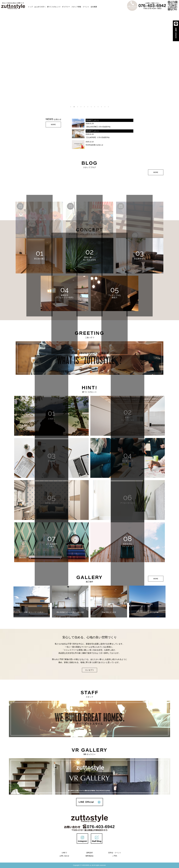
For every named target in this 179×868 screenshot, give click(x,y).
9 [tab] (98, 107)
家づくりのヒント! (54, 7)
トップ (30, 7)
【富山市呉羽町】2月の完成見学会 (98, 127)
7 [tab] (91, 107)
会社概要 (94, 7)
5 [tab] (84, 107)
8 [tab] (95, 107)
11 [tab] (105, 107)
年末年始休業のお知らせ (94, 145)
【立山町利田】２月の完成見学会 (98, 137)
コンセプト (89, 670)
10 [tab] (101, 107)
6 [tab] (88, 107)
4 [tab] (81, 107)
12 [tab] (108, 107)
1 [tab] (71, 107)
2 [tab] (74, 107)
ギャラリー (66, 7)
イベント (86, 7)
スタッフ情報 (76, 7)
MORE (53, 125)
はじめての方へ (40, 7)
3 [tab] (78, 107)
